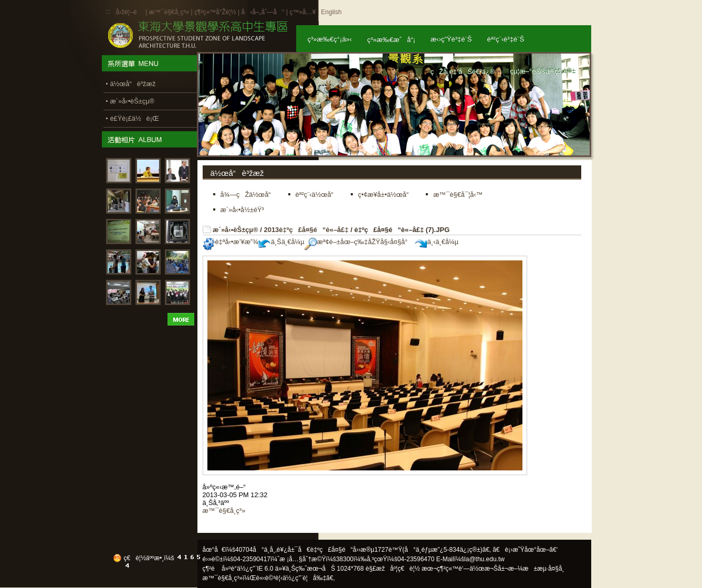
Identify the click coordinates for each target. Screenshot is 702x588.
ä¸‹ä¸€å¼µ (437, 242)
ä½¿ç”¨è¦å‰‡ (304, 578)
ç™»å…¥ (302, 12)
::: (108, 12)
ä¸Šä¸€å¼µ (281, 242)
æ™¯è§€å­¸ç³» (170, 12)
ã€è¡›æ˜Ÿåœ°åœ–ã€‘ (525, 550)
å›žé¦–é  (130, 12)
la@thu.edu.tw (484, 559)
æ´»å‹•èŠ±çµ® (235, 230)
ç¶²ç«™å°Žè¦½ (215, 12)
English (331, 12)
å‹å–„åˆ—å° (263, 12)
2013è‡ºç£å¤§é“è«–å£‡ (306, 230)
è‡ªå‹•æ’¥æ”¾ (230, 242)
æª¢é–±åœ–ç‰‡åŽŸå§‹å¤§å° (359, 242)
